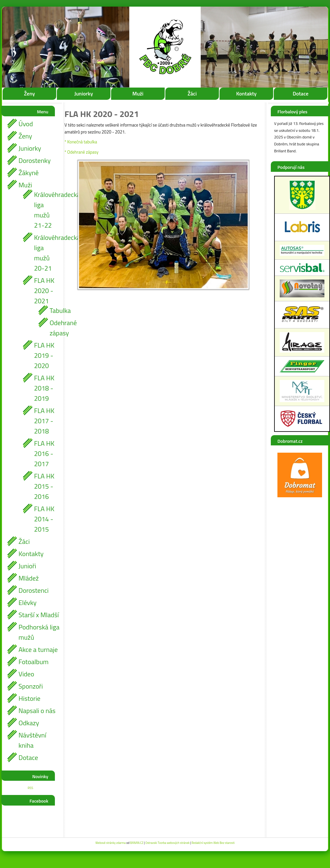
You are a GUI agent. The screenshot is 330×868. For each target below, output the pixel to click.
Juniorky (84, 94)
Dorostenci (34, 590)
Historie (29, 698)
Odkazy (29, 723)
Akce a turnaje (38, 649)
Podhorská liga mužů (39, 632)
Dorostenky (35, 160)
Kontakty (246, 94)
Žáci (192, 94)
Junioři (27, 566)
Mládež (29, 578)
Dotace (301, 94)
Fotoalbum (34, 662)
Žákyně (29, 173)
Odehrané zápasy (55, 328)
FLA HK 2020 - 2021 (44, 291)
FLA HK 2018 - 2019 (44, 388)
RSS (30, 788)
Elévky (27, 603)
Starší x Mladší (39, 615)
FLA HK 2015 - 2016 (44, 486)
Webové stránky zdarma (111, 843)
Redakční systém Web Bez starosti (213, 843)
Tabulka (55, 310)
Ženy (29, 94)
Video (26, 674)
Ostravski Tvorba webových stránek (167, 843)
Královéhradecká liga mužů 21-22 (47, 210)
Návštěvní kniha (32, 740)
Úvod (26, 124)
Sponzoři (31, 686)
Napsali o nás (37, 711)
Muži (138, 94)
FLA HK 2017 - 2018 (44, 421)
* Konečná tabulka (81, 142)
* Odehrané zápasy (82, 152)
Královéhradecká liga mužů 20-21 (47, 253)
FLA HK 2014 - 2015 (44, 519)
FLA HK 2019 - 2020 (44, 355)
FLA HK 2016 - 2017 (44, 453)
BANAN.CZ (137, 843)
